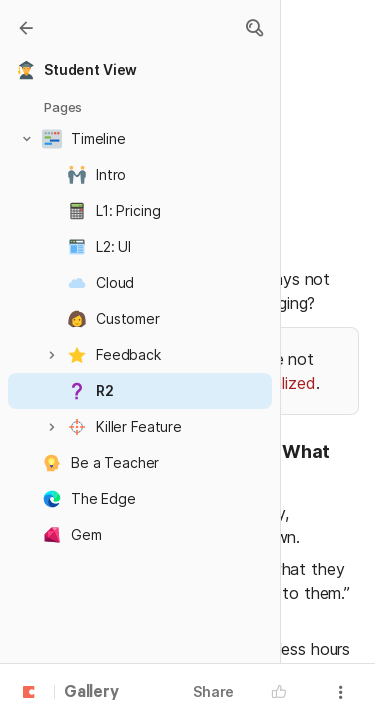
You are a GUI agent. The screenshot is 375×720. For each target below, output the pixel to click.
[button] (254, 28)
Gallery (91, 693)
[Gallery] (26, 28)
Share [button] (213, 691)
